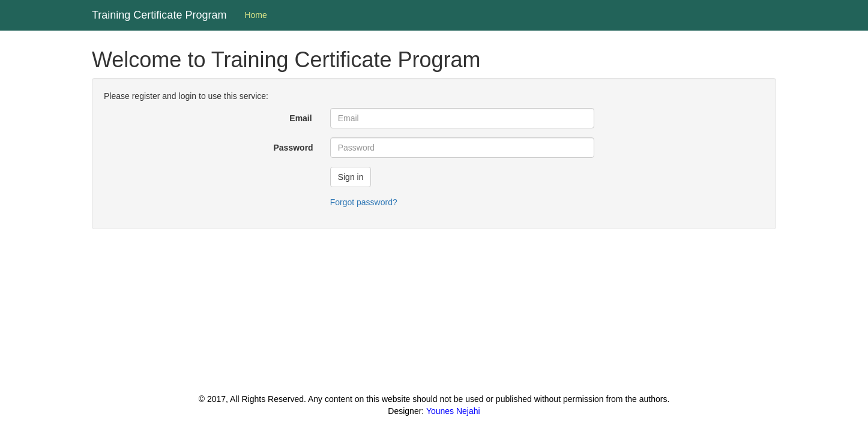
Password (294, 148)
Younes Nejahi (453, 411)
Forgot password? (364, 202)
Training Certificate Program (159, 15)
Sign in (351, 177)
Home (255, 15)
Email (300, 118)
